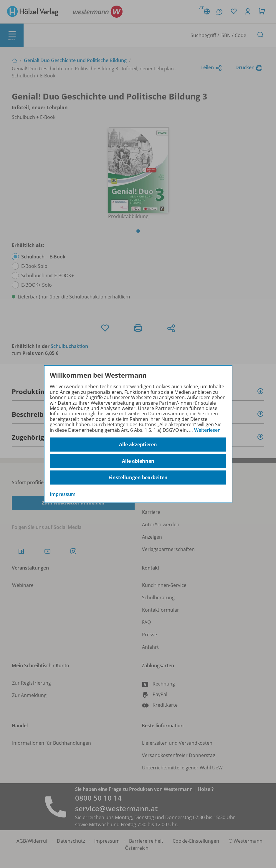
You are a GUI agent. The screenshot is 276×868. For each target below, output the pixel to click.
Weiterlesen (207, 430)
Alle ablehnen (138, 461)
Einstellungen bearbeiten (138, 477)
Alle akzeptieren (138, 444)
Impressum (63, 494)
